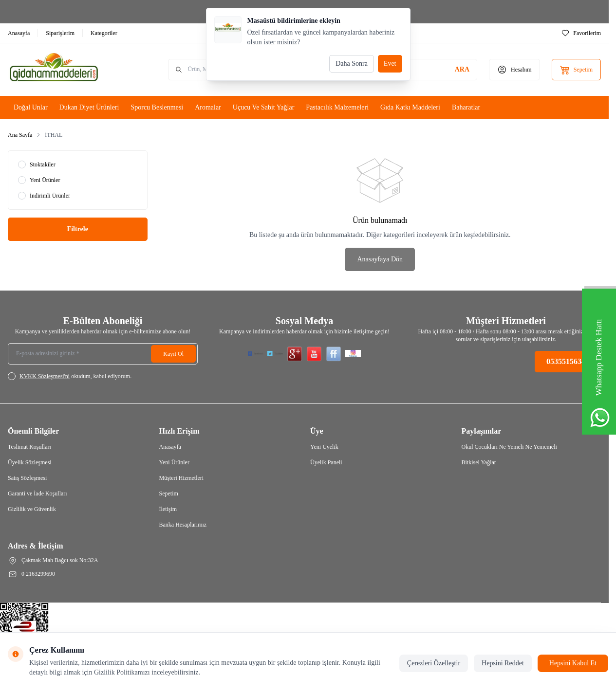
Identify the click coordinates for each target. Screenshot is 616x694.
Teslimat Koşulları (29, 447)
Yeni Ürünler (174, 462)
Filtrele (78, 229)
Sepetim (169, 493)
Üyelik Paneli (326, 462)
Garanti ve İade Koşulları (37, 493)
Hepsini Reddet (503, 663)
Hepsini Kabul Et (573, 663)
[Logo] (66, 70)
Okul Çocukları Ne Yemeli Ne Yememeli (509, 447)
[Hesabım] (514, 70)
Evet (390, 64)
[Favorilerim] (581, 33)
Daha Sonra (352, 64)
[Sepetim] (576, 70)
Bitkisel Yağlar (479, 462)
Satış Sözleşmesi (27, 478)
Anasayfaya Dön (380, 259)
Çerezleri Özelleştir (434, 663)
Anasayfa (170, 447)
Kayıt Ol (173, 354)
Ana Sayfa (20, 135)
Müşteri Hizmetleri (182, 478)
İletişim (168, 509)
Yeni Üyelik (324, 447)
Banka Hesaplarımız (183, 525)
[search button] (462, 70)
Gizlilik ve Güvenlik (32, 509)
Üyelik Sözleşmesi (30, 462)
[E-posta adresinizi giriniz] (103, 354)
